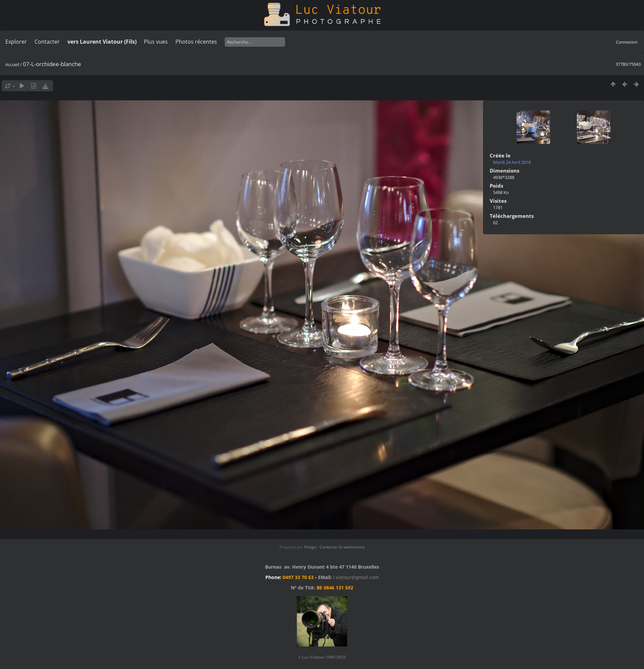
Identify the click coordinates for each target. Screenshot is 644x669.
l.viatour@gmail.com (356, 577)
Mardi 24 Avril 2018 (512, 162)
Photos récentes (196, 42)
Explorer (16, 42)
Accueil (12, 64)
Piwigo (310, 547)
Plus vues (156, 42)
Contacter (47, 42)
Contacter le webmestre (342, 547)
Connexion (627, 42)
